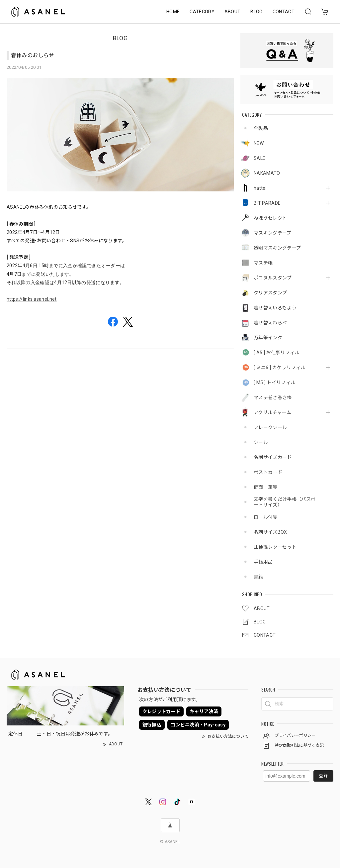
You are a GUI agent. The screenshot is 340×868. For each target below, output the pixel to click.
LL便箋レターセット (275, 547)
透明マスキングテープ (277, 248)
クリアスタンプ (270, 293)
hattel (260, 188)
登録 (323, 776)
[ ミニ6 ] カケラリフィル (280, 368)
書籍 (258, 577)
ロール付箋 (266, 517)
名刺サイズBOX (270, 532)
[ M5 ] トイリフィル (274, 382)
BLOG (256, 12)
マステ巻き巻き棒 (273, 397)
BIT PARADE (267, 203)
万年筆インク (268, 338)
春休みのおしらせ (33, 55)
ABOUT (233, 12)
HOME (173, 12)
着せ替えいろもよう (275, 308)
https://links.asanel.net (32, 299)
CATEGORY (202, 12)
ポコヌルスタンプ (273, 278)
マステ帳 (263, 263)
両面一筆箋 (266, 487)
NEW (259, 143)
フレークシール (270, 427)
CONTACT (284, 12)
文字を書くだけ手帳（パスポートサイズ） (285, 502)
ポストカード (268, 472)
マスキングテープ (273, 233)
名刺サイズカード (273, 457)
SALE (259, 158)
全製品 (261, 128)
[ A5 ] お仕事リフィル (276, 353)
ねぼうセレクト (270, 218)
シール (261, 442)
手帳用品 (263, 562)
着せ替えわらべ (270, 323)
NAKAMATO (267, 173)
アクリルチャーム (273, 412)
